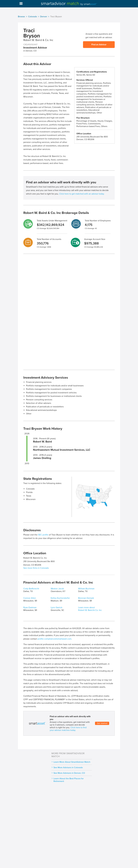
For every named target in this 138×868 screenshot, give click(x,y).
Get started (102, 723)
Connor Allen (30, 598)
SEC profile (43, 535)
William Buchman (86, 589)
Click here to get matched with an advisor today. (82, 194)
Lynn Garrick (56, 607)
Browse (21, 17)
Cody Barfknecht (31, 589)
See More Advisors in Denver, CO (69, 773)
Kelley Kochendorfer (60, 598)
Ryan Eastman (30, 607)
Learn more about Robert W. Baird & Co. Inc (90, 609)
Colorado (33, 17)
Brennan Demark (86, 598)
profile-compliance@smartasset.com (55, 639)
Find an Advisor (99, 45)
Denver (44, 17)
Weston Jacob (57, 589)
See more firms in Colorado (36, 568)
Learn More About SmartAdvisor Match (72, 762)
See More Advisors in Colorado (68, 768)
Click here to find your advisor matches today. (68, 729)
